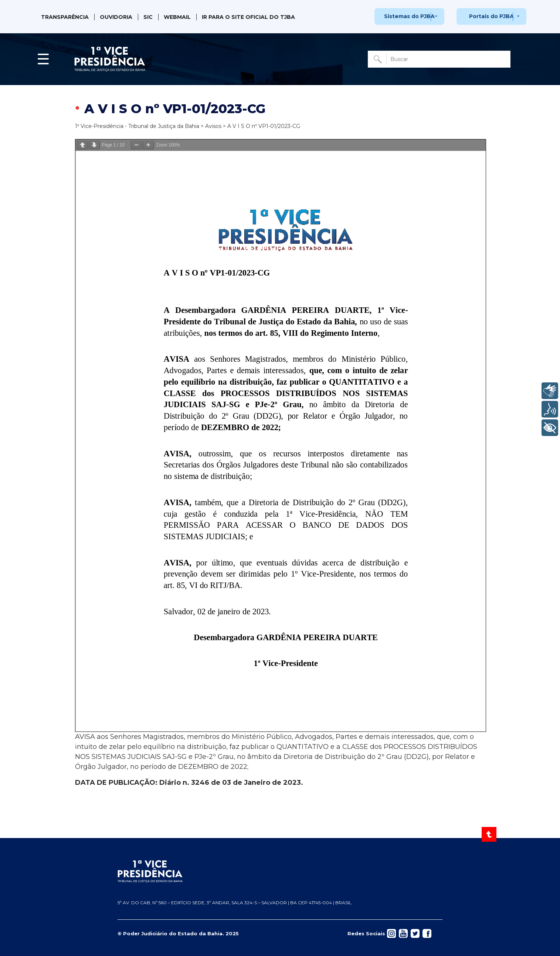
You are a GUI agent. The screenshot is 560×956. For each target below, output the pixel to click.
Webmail (177, 17)
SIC (148, 17)
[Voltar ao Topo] (490, 834)
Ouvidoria (116, 17)
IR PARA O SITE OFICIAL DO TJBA (248, 17)
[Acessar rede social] (391, 933)
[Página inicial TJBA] (280, 872)
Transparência (65, 17)
